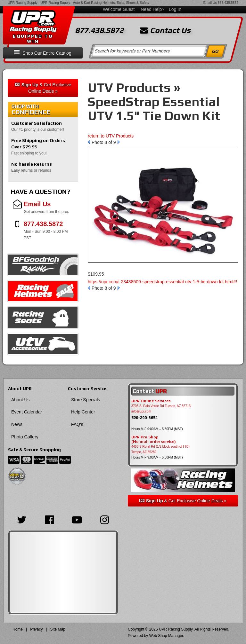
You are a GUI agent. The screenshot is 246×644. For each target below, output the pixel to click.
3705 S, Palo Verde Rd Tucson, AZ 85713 (161, 406)
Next (119, 142)
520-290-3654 (144, 417)
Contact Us (165, 30)
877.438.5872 (228, 3)
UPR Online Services (151, 401)
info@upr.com (141, 411)
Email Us (210, 3)
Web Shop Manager (166, 636)
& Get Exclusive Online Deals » (43, 88)
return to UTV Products (111, 136)
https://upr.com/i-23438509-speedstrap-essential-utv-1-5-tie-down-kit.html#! (162, 282)
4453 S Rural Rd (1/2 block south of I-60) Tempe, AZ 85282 (160, 449)
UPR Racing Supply (23, 3)
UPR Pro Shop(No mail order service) (154, 439)
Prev (89, 142)
